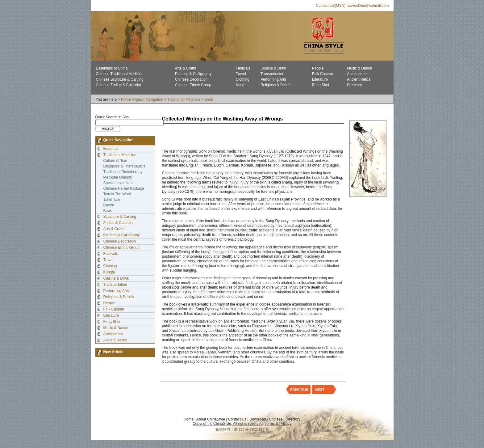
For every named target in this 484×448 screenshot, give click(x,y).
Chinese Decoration (191, 79)
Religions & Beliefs (276, 85)
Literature (320, 79)
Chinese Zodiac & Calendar (119, 85)
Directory (354, 85)
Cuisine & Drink (273, 68)
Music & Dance (359, 68)
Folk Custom (322, 74)
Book (209, 99)
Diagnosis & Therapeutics (125, 166)
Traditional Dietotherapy (123, 172)
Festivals (243, 68)
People (318, 68)
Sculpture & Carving (120, 217)
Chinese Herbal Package (124, 188)
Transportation (272, 74)
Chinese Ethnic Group (193, 85)
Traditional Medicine (184, 99)
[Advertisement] (234, 137)
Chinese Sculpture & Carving (120, 79)
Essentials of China (112, 68)
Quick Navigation (149, 99)
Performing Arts (273, 79)
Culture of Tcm (115, 161)
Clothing (243, 79)
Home (126, 99)
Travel (241, 74)
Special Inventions (118, 183)
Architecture (357, 74)
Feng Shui (321, 85)
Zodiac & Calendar (119, 223)
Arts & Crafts (186, 68)
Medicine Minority (118, 177)
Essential (111, 149)
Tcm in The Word (117, 194)
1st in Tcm (112, 200)
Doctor (109, 205)
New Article (113, 352)
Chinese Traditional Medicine (120, 74)
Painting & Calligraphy (193, 74)
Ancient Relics (359, 79)
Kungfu (242, 85)
